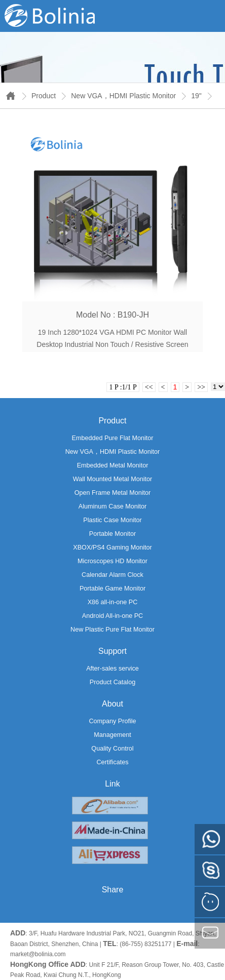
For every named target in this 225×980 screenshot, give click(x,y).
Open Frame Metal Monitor (113, 493)
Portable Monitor (113, 534)
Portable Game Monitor (113, 589)
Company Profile (112, 721)
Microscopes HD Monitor (113, 561)
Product (44, 96)
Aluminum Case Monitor (113, 506)
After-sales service (113, 669)
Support (113, 651)
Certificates (113, 762)
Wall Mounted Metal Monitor (113, 479)
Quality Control (112, 749)
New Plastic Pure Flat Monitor (113, 630)
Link (112, 784)
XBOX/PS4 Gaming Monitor (112, 547)
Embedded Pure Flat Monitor (112, 438)
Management (113, 735)
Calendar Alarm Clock (113, 575)
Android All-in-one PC (113, 616)
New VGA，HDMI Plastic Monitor (123, 96)
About (113, 704)
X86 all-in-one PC (113, 602)
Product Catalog (113, 682)
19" (196, 96)
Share (113, 890)
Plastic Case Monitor (112, 520)
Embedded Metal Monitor (113, 465)
